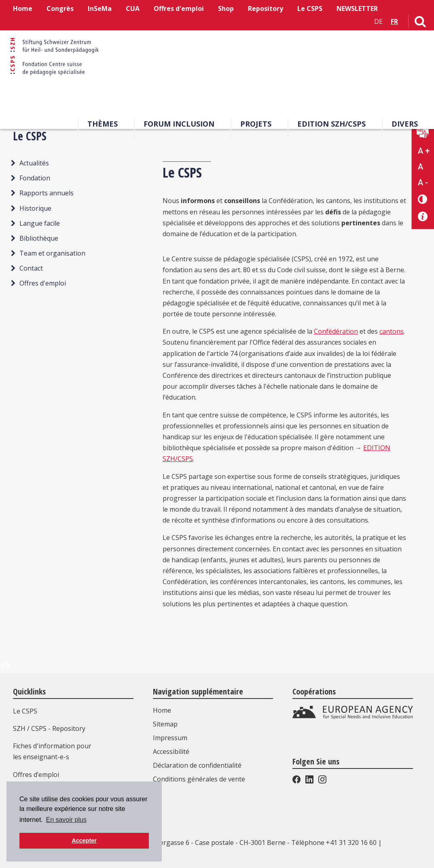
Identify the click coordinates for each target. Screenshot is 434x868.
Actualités (34, 163)
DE (378, 21)
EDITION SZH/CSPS (331, 125)
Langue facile (40, 223)
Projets (256, 125)
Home (23, 8)
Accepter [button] (84, 840)
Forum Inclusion (179, 125)
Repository (266, 8)
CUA (133, 8)
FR (394, 21)
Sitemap (166, 724)
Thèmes (103, 125)
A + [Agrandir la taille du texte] (424, 151)
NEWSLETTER (357, 8)
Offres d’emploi (36, 775)
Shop (226, 8)
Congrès (60, 8)
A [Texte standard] (420, 167)
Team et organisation (52, 253)
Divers (405, 125)
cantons (392, 331)
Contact (31, 268)
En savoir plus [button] (66, 820)
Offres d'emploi (179, 8)
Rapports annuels (47, 193)
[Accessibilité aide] (423, 217)
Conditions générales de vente (200, 779)
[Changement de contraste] (423, 199)
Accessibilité (172, 752)
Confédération (336, 331)
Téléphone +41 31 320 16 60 (334, 843)
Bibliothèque (39, 238)
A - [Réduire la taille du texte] (423, 182)
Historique (35, 208)
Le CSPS (310, 8)
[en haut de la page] (5, 668)
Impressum (171, 738)
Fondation (35, 178)
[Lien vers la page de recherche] (420, 23)
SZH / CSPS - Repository (49, 728)
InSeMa (100, 8)
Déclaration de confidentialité (198, 765)
